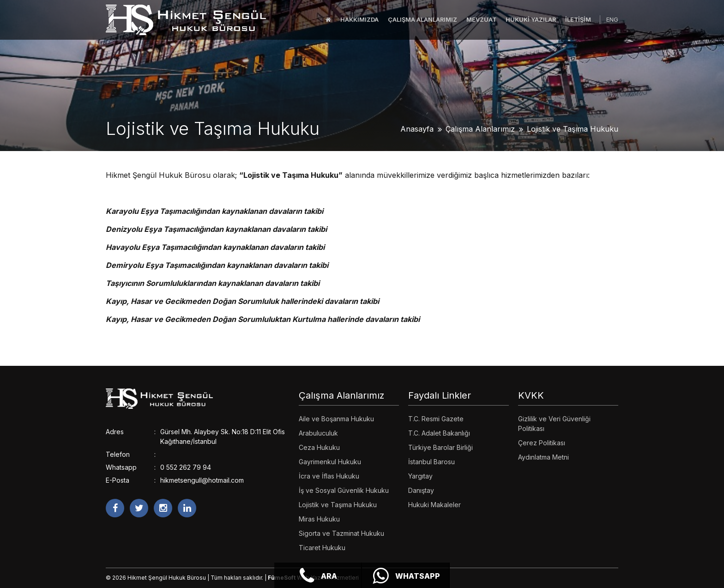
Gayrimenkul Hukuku (330, 462)
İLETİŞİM (578, 20)
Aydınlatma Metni (543, 457)
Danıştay (421, 490)
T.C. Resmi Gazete (436, 419)
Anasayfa (417, 129)
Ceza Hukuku (319, 447)
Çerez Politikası (542, 443)
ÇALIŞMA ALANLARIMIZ (422, 20)
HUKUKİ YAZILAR (531, 20)
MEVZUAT (481, 20)
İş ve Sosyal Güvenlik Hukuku (344, 490)
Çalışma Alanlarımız (480, 129)
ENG (612, 20)
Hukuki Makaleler (434, 505)
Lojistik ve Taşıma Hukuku (573, 129)
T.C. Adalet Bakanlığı (439, 433)
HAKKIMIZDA (359, 20)
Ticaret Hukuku (322, 548)
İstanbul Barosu (431, 462)
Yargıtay (420, 476)
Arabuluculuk (318, 433)
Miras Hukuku (319, 519)
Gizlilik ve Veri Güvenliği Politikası (554, 424)
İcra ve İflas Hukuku (329, 476)
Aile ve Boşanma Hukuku (336, 419)
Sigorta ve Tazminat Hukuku (341, 533)
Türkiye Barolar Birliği (440, 447)
